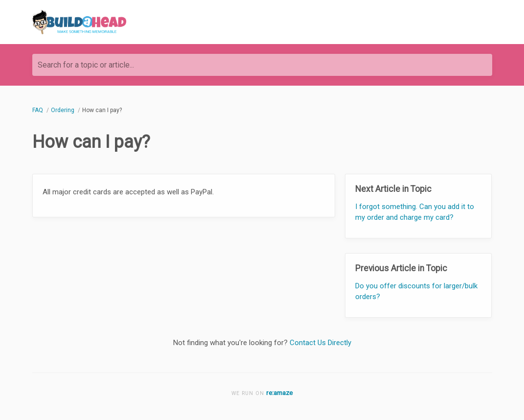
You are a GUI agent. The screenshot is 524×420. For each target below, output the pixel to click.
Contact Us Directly (320, 343)
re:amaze (279, 393)
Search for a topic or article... (86, 65)
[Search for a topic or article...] (262, 65)
